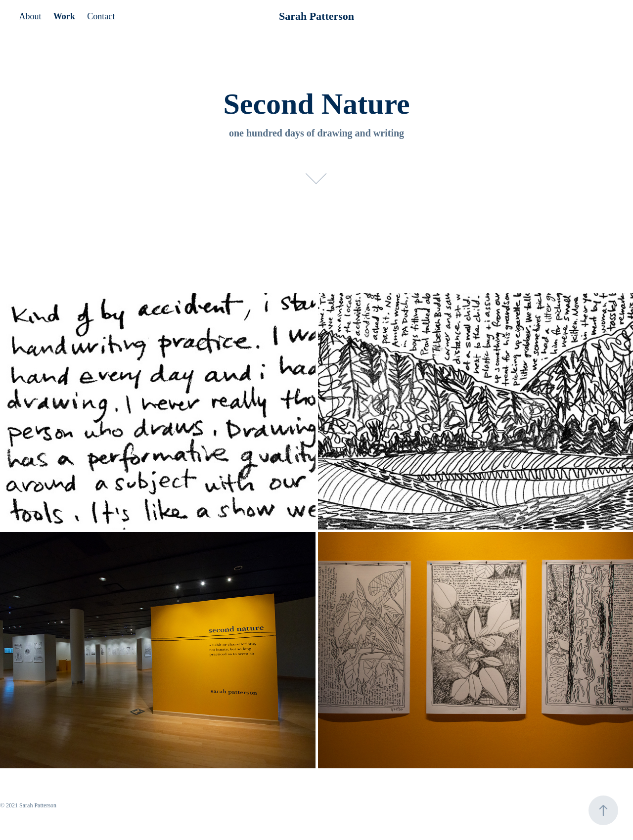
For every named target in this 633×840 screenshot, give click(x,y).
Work (64, 16)
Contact (101, 16)
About (30, 16)
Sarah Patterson (316, 16)
